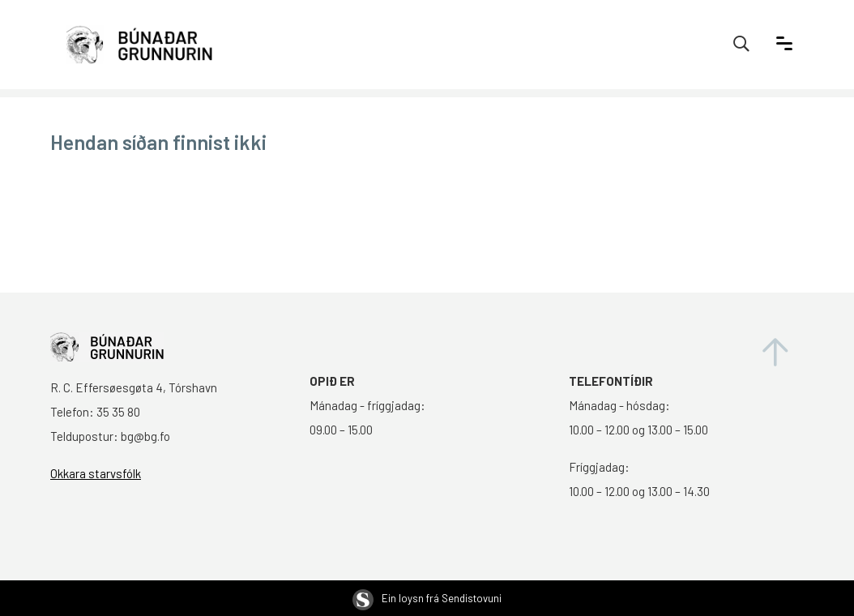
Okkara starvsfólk (96, 473)
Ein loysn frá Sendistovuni (427, 598)
